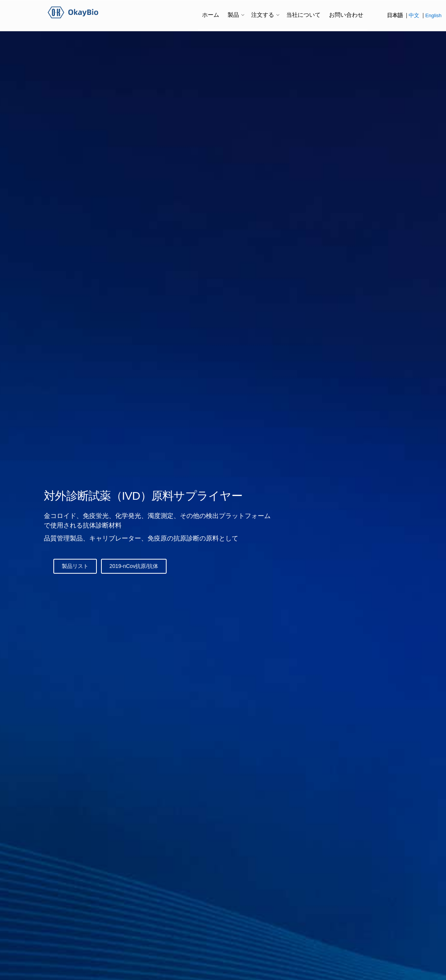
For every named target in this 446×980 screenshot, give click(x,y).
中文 (414, 15)
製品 (233, 15)
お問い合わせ (346, 15)
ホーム (211, 15)
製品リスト (75, 566)
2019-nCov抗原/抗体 (134, 566)
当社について (303, 15)
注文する (263, 15)
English (434, 15)
